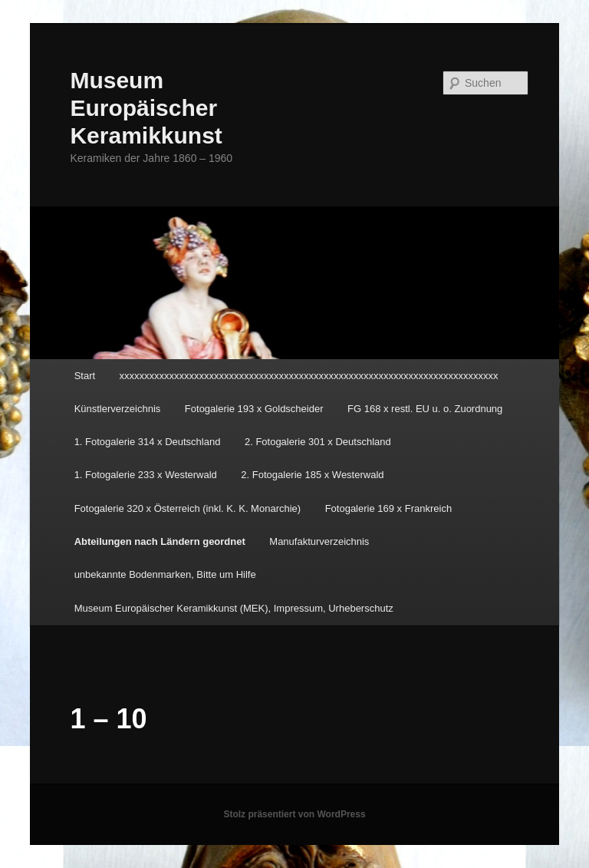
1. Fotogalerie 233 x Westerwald (146, 475)
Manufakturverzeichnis (319, 541)
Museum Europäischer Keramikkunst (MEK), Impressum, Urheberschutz (234, 608)
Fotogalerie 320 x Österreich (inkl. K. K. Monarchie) (188, 508)
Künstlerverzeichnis (118, 409)
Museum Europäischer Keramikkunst (146, 108)
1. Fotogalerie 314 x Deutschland (148, 442)
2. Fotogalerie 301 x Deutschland (318, 442)
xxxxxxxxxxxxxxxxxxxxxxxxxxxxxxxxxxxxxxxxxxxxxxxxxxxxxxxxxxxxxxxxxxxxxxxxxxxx (309, 376)
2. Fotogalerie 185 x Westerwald (312, 475)
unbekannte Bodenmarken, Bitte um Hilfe (165, 574)
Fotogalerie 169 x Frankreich (388, 508)
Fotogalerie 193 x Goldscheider (254, 409)
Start (85, 376)
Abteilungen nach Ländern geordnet (160, 541)
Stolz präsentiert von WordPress (294, 814)
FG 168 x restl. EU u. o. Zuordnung (425, 409)
